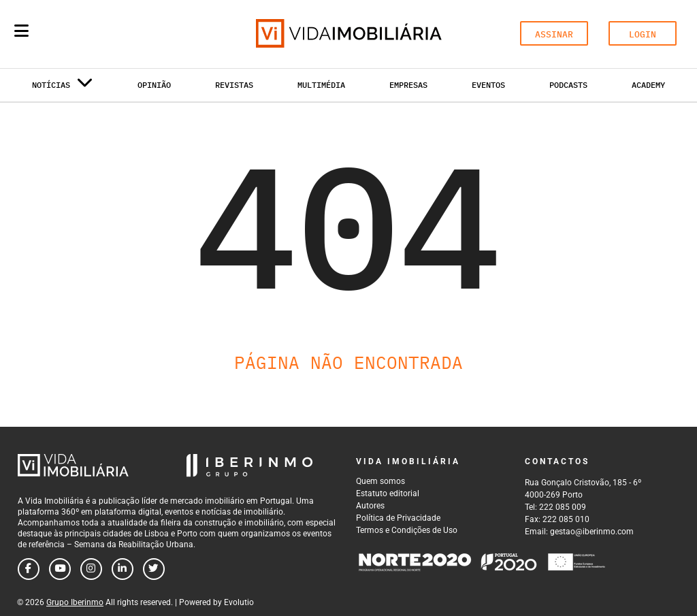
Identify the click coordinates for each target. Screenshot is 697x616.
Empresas (408, 85)
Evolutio (239, 602)
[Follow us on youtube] (60, 569)
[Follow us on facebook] (29, 569)
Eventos (488, 85)
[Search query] (101, 34)
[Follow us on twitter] (154, 569)
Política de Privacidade (398, 518)
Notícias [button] (63, 87)
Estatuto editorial (388, 493)
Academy (648, 85)
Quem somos (380, 481)
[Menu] (21, 31)
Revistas (234, 85)
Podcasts (568, 85)
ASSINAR (554, 34)
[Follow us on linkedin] (123, 569)
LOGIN (643, 34)
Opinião (154, 85)
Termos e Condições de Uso (407, 530)
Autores (370, 506)
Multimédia (321, 85)
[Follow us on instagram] (91, 569)
